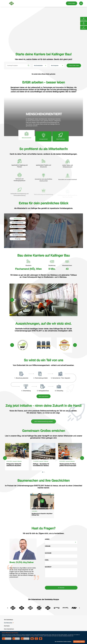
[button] (7, 639)
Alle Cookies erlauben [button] (79, 642)
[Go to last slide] (8, 608)
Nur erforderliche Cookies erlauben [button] (63, 642)
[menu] (81, 3)
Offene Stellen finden (74, 65)
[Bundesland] (40, 66)
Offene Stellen (72, 3)
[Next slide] (79, 608)
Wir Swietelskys (9, 620)
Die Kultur (7, 626)
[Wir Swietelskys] (11, 3)
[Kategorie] (57, 66)
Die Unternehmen (9, 629)
